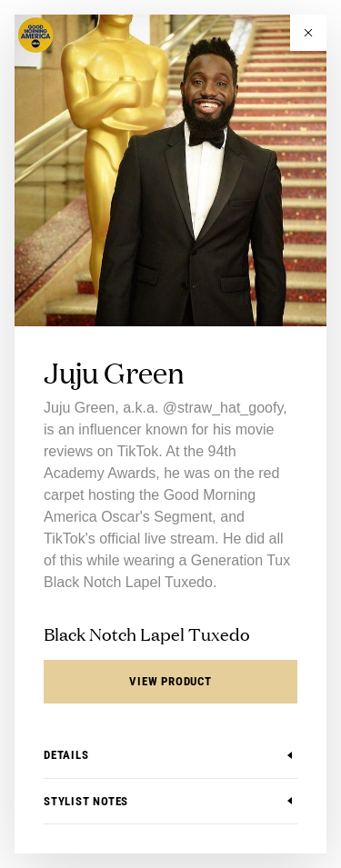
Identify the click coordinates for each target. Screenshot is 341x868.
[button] (308, 33)
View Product (170, 681)
